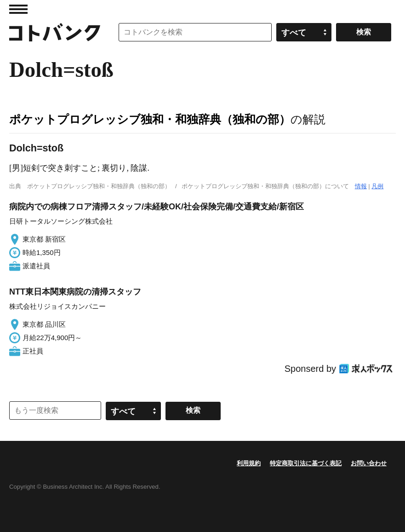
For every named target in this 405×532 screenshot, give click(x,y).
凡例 (377, 186)
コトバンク (55, 32)
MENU (18, 9)
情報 (361, 186)
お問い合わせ (369, 463)
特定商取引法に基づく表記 (306, 463)
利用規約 (249, 463)
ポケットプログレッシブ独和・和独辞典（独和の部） (150, 119)
